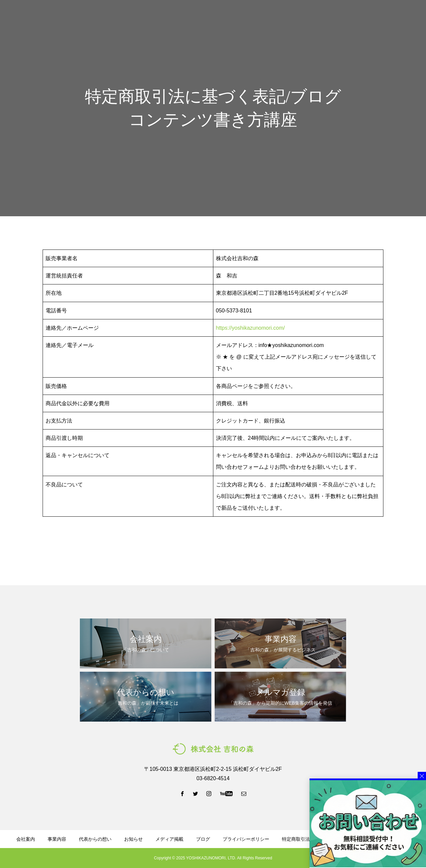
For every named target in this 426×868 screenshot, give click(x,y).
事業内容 (164, 17)
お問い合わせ (399, 17)
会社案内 (134, 17)
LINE (359, 17)
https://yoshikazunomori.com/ (250, 328)
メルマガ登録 (319, 17)
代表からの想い (202, 17)
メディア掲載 (169, 839)
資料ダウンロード (275, 17)
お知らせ (133, 839)
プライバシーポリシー (246, 839)
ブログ (237, 17)
